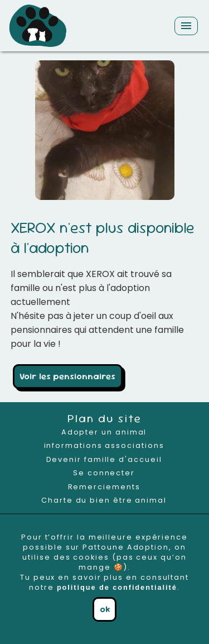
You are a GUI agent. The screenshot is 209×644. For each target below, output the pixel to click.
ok (105, 609)
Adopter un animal (104, 432)
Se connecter (104, 473)
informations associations (104, 445)
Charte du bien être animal (104, 500)
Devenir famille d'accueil (104, 459)
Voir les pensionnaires (67, 376)
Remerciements (104, 487)
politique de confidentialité (117, 587)
